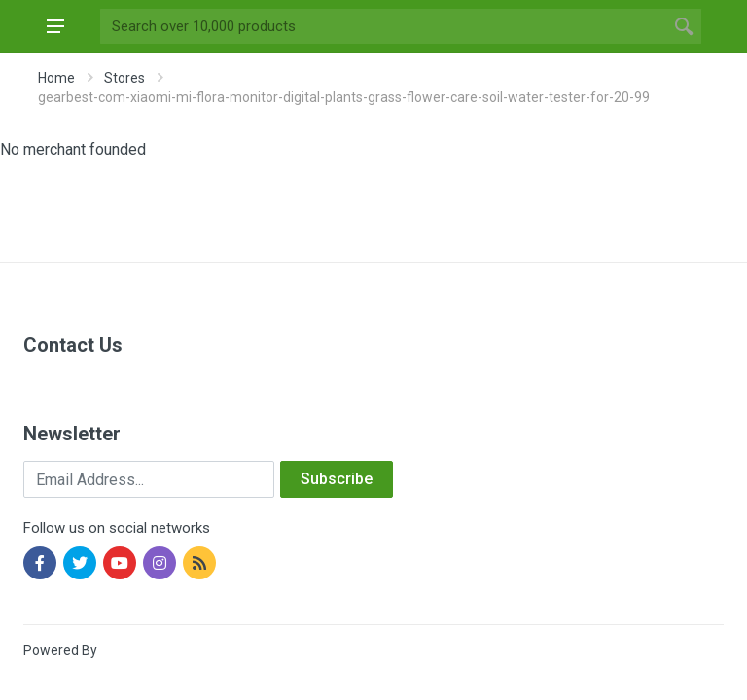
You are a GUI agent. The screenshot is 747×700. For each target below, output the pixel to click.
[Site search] (383, 26)
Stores (124, 78)
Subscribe (337, 479)
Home (56, 78)
